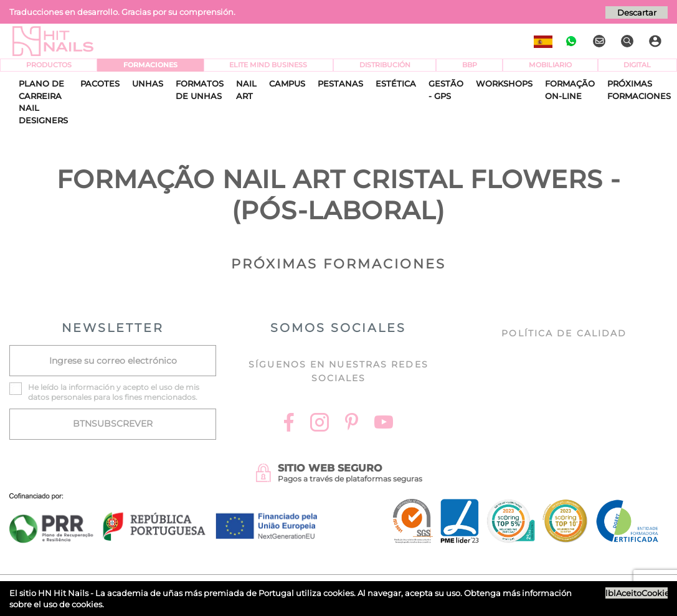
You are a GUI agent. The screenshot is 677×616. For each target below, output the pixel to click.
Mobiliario (550, 65)
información (92, 387)
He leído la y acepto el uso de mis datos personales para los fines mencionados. (114, 392)
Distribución (385, 65)
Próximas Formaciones (639, 90)
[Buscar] (629, 41)
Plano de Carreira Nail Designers (43, 102)
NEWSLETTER (113, 328)
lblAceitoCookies (637, 593)
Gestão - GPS (446, 90)
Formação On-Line (570, 90)
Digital (637, 65)
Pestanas (340, 83)
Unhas (148, 83)
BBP (470, 65)
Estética (396, 83)
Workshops (504, 83)
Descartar (637, 12)
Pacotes (100, 83)
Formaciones (150, 65)
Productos (49, 65)
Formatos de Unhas (200, 90)
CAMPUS (287, 83)
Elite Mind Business (268, 65)
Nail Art (246, 90)
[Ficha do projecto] (163, 500)
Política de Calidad (564, 333)
